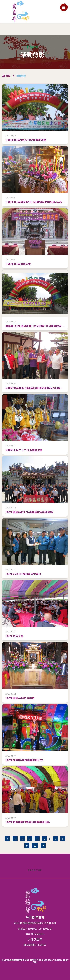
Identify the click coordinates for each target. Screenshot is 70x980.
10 (35, 845)
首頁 (6, 76)
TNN (35, 962)
